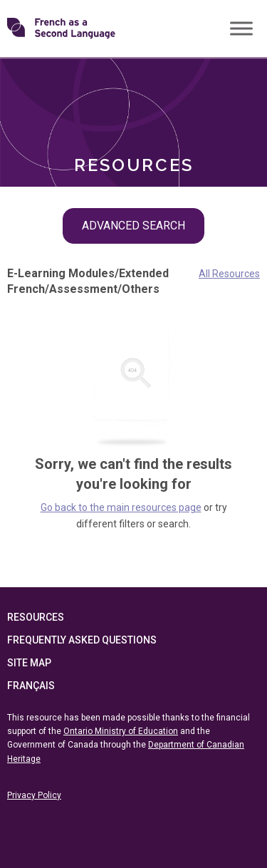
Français (31, 686)
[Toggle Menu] (241, 28)
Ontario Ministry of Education (121, 731)
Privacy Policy (34, 795)
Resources (36, 617)
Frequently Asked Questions (82, 640)
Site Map (29, 663)
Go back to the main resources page (121, 507)
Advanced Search (133, 226)
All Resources (229, 274)
